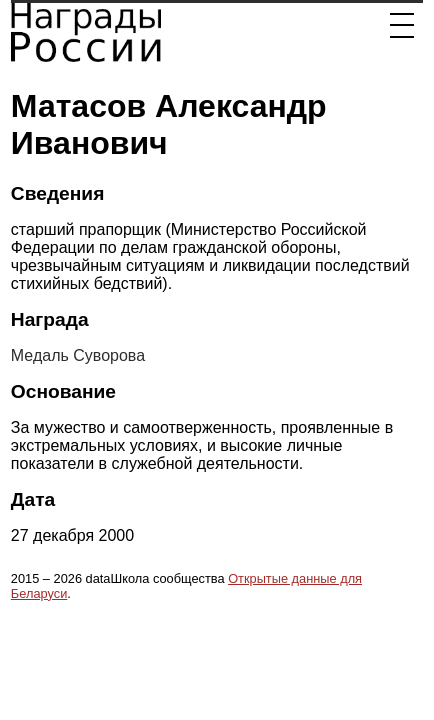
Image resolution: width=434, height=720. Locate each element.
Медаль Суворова (78, 355)
